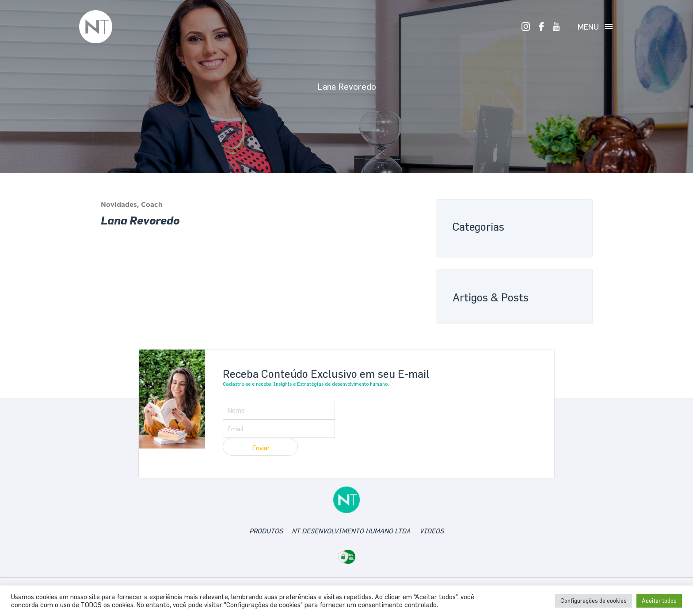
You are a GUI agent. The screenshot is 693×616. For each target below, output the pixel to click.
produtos (266, 531)
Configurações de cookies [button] (594, 601)
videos (432, 531)
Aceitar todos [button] (659, 601)
